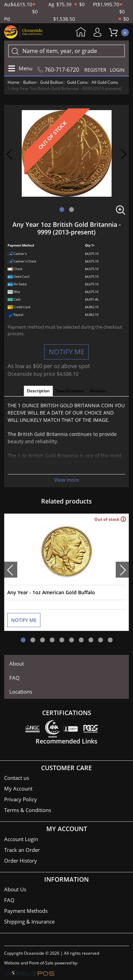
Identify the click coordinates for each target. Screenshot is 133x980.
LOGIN (117, 70)
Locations (21, 692)
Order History (21, 861)
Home (81, 33)
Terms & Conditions (28, 810)
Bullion (30, 82)
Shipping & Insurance (29, 921)
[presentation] (11, 570)
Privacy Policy (21, 799)
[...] (66, 51)
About (17, 663)
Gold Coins (77, 82)
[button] (62, 210)
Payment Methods (26, 911)
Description (38, 391)
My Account (99, 32)
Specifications (70, 391)
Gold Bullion (52, 82)
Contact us (17, 778)
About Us (15, 889)
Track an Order (22, 850)
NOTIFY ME (66, 352)
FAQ (15, 678)
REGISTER (95, 70)
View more (67, 480)
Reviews (98, 391)
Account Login (21, 839)
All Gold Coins (105, 82)
